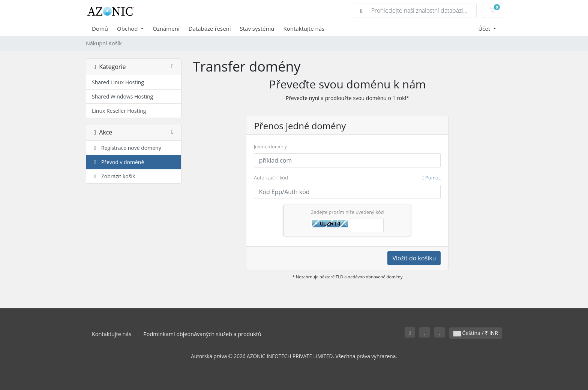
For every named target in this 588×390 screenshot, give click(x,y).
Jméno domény (270, 146)
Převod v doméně (118, 162)
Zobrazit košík (113, 176)
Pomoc (432, 178)
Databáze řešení (210, 28)
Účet (485, 28)
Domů (100, 28)
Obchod (128, 28)
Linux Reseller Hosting (119, 111)
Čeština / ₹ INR (476, 333)
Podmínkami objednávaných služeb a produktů (202, 334)
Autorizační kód (347, 178)
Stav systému (257, 28)
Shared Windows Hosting (122, 96)
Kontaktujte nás (304, 28)
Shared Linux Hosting (118, 82)
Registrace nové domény (127, 148)
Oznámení (166, 28)
